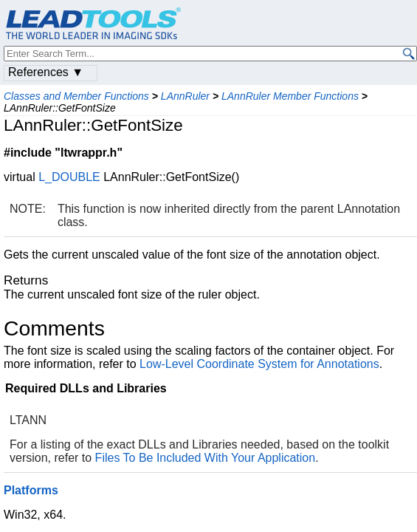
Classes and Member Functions (76, 96)
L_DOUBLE (69, 177)
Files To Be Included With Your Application (206, 458)
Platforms (31, 490)
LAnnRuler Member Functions (290, 96)
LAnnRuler (185, 96)
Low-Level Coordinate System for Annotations (259, 364)
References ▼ (46, 72)
